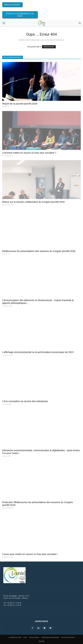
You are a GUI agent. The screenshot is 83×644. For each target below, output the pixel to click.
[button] (80, 23)
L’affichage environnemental (50, 637)
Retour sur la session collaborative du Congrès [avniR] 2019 (33, 202)
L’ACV (25, 637)
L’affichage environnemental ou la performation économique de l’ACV (38, 352)
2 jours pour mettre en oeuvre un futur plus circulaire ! (30, 554)
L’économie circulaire (68, 637)
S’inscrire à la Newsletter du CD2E (20, 15)
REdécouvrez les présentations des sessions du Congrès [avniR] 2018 (39, 251)
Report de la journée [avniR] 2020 (20, 104)
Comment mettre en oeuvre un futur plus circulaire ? (29, 153)
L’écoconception (34, 637)
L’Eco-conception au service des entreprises (25, 401)
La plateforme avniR (15, 637)
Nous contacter (12, 5)
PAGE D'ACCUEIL (49, 47)
